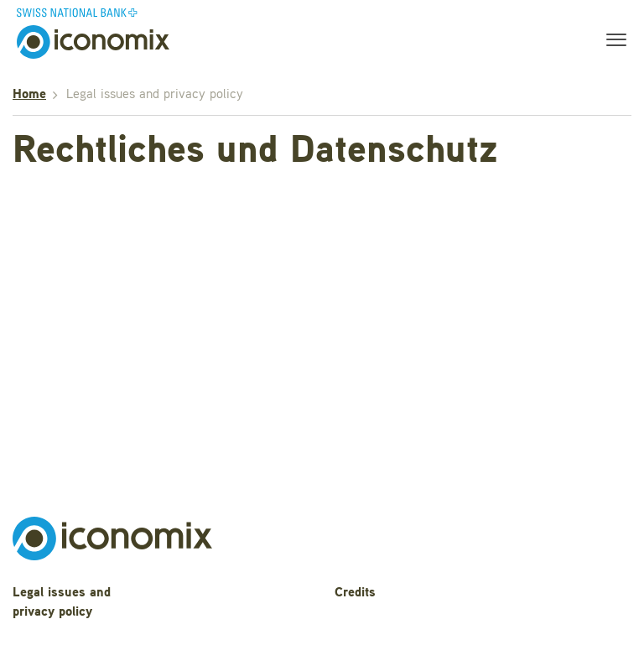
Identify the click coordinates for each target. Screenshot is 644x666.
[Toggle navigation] (611, 42)
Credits (355, 593)
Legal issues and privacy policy (62, 603)
